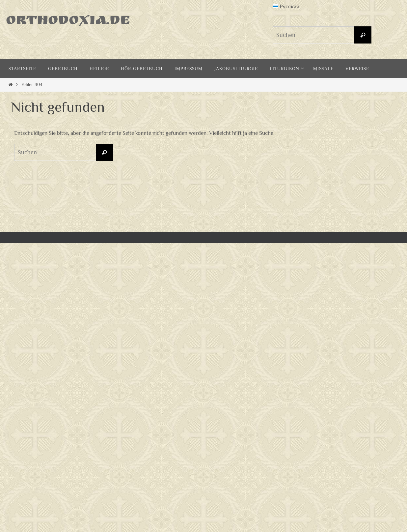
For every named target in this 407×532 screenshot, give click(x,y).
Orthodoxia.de (68, 21)
